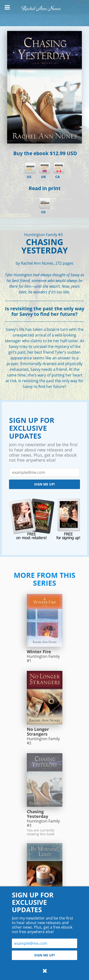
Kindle (30, 168)
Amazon (45, 203)
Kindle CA (59, 168)
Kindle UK (45, 168)
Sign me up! (44, 484)
